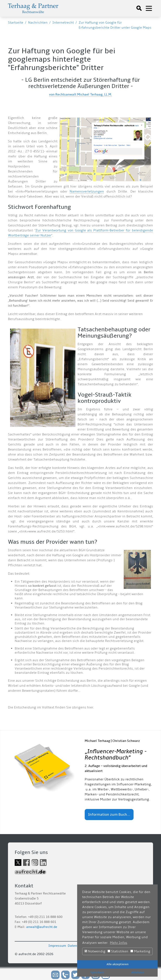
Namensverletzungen (87, 191)
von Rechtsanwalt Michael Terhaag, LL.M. (80, 94)
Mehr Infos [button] (119, 943)
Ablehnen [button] (138, 972)
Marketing (140, 951)
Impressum (57, 946)
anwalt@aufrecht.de (42, 927)
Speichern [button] (97, 972)
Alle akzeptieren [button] (118, 964)
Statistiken (118, 951)
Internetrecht (63, 23)
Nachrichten (38, 23)
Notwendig (95, 951)
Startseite (16, 23)
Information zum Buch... (109, 815)
